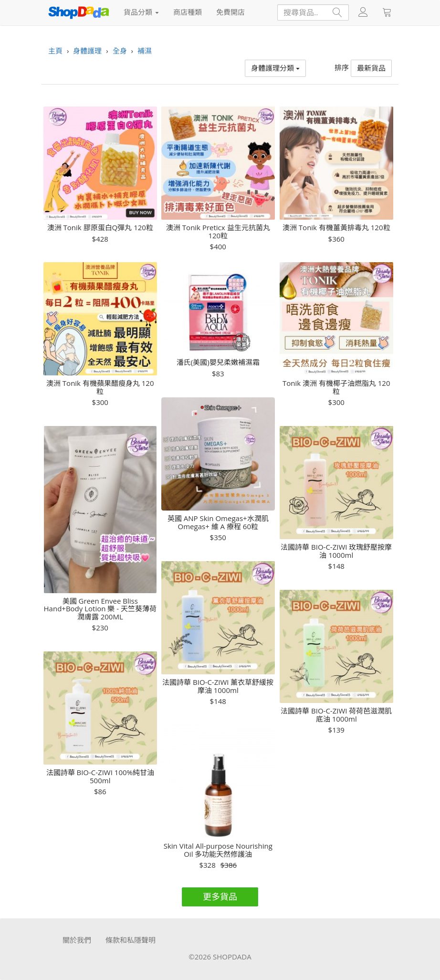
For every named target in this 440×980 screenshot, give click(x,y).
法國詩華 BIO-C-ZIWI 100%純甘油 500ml (100, 776)
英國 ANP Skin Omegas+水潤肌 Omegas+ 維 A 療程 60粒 (218, 522)
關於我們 (77, 940)
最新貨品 (371, 68)
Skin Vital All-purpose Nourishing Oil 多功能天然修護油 (218, 850)
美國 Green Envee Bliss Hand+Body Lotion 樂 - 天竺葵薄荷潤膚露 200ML (100, 609)
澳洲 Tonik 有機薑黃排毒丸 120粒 (336, 228)
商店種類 (188, 12)
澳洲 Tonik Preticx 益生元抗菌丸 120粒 (218, 231)
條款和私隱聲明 (131, 940)
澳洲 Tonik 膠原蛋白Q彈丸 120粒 (100, 228)
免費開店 (230, 12)
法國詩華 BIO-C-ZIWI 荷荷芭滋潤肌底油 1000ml (336, 715)
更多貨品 (220, 896)
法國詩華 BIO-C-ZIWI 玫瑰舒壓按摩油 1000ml (336, 551)
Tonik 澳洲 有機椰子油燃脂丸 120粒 (336, 387)
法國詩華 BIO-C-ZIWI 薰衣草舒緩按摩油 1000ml (218, 686)
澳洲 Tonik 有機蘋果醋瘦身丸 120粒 (100, 387)
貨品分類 (141, 12)
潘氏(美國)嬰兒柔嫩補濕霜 (218, 362)
